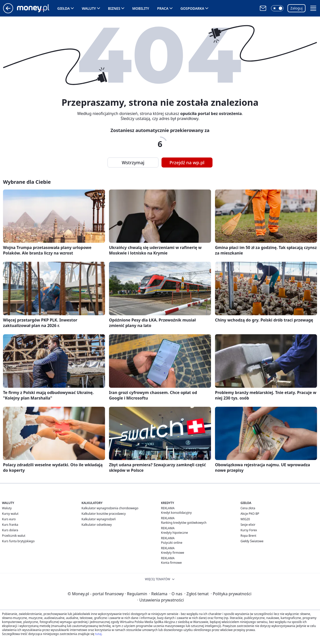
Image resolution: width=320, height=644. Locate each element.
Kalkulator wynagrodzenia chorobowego (110, 508)
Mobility (141, 8)
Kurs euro (9, 519)
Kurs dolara (10, 530)
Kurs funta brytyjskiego (18, 541)
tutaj (98, 634)
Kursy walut (10, 514)
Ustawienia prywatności (160, 600)
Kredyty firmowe (173, 553)
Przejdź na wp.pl (187, 162)
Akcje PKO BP (250, 514)
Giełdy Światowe (252, 541)
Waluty (89, 8)
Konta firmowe (171, 563)
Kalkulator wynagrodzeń (99, 519)
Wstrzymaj (133, 162)
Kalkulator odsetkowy (97, 525)
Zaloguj (297, 8)
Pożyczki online (172, 543)
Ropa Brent (248, 536)
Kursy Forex (249, 530)
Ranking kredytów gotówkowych (184, 523)
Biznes (114, 8)
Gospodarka (192, 8)
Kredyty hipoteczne (174, 533)
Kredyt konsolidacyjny (176, 513)
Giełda (63, 8)
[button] (277, 8)
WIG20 (245, 519)
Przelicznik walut (14, 536)
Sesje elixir (248, 525)
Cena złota (248, 508)
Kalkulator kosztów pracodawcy (104, 514)
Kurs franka (10, 525)
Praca (163, 8)
